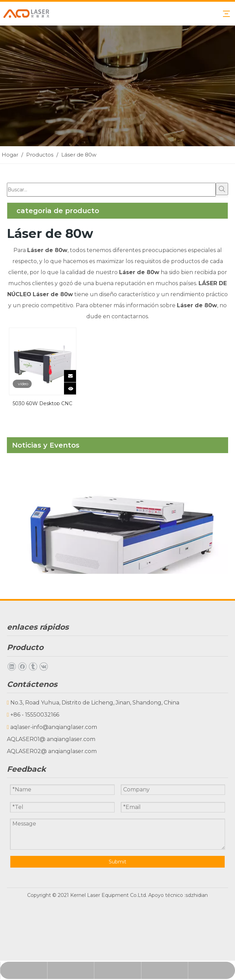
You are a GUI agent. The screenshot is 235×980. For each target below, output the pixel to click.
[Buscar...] (111, 190)
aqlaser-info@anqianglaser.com (54, 727)
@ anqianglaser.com (67, 739)
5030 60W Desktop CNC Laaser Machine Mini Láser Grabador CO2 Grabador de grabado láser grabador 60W (43, 403)
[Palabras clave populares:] (222, 189)
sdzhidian (197, 890)
